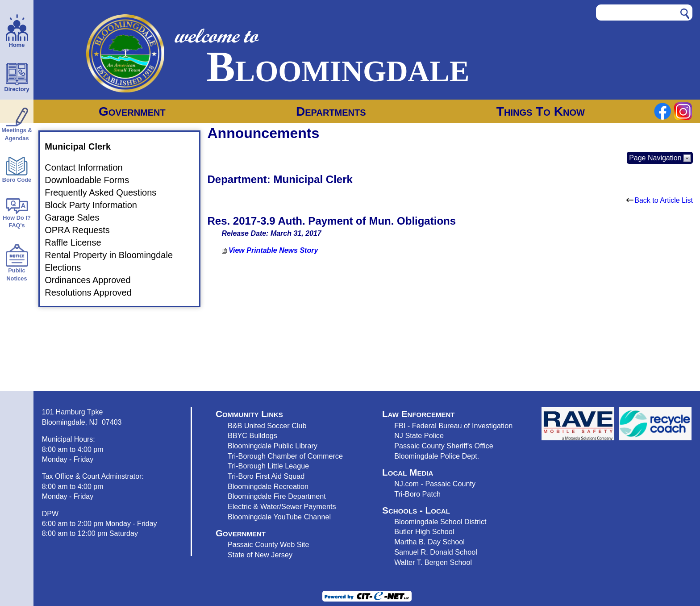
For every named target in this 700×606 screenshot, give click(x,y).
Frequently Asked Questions (106, 193)
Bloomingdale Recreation (268, 486)
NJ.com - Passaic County (435, 484)
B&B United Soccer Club (267, 426)
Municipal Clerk (83, 146)
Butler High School (424, 531)
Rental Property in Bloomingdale (114, 255)
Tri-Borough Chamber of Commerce (285, 456)
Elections (68, 267)
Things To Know (541, 111)
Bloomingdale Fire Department (277, 496)
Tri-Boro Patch (417, 494)
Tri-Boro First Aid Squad (266, 476)
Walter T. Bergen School (433, 562)
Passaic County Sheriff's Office (444, 446)
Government (132, 111)
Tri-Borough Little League (268, 466)
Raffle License (78, 242)
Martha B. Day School (429, 542)
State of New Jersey (260, 555)
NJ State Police (419, 435)
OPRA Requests (83, 230)
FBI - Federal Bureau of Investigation (453, 426)
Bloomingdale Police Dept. (437, 456)
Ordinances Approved (93, 280)
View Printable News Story (270, 250)
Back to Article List (660, 200)
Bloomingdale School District (440, 522)
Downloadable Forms (92, 180)
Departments (331, 111)
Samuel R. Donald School (436, 552)
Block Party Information (96, 205)
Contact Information (89, 168)
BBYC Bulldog (251, 435)
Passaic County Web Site (269, 544)
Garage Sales (77, 217)
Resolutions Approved (94, 293)
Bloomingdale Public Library (273, 446)
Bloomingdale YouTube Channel (279, 517)
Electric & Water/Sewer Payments (282, 506)
